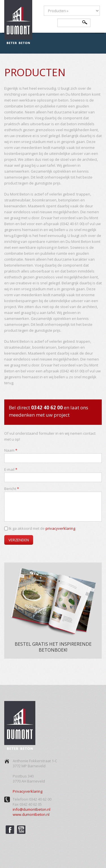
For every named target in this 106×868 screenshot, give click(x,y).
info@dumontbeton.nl (32, 809)
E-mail (11, 469)
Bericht (12, 489)
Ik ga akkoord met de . (42, 528)
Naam (11, 450)
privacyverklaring (60, 528)
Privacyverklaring (28, 791)
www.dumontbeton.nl (31, 814)
